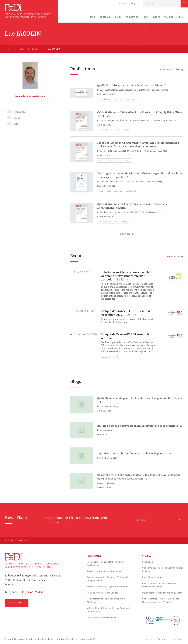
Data (146, 17)
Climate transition (131, 99)
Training (169, 17)
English (135, 4)
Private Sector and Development (102, 618)
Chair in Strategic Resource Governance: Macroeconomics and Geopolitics (161, 601)
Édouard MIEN (131, 90)
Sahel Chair (148, 562)
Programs (105, 17)
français (149, 639)
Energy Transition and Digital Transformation (108, 587)
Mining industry (105, 99)
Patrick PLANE (137, 182)
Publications (133, 17)
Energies (117, 99)
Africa (101, 191)
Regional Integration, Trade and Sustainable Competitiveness (107, 579)
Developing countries (107, 160)
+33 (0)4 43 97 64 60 (32, 592)
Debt (128, 160)
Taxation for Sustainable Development (105, 571)
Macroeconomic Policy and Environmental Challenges (106, 601)
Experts (36, 49)
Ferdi (93, 17)
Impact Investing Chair (153, 577)
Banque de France (109, 357)
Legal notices (178, 639)
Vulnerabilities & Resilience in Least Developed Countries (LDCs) (108, 610)
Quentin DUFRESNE (108, 151)
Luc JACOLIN (106, 90)
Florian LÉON (118, 90)
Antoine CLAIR (106, 212)
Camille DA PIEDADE (109, 182)
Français (123, 4)
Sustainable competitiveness (125, 191)
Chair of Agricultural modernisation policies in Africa (162, 570)
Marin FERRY (123, 151)
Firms (121, 160)
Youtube (162, 639)
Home (8, 49)
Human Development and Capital (102, 593)
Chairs (118, 17)
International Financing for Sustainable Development (105, 564)
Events (156, 17)
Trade (109, 191)
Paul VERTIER (144, 90)
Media (181, 17)
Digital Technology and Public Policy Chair (162, 593)
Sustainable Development (109, 130)
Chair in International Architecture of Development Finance (159, 585)
